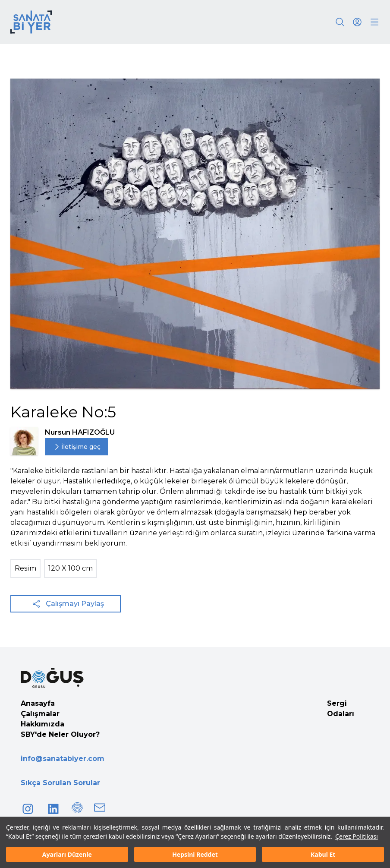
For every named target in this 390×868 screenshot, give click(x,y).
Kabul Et (323, 854)
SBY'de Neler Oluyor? (60, 734)
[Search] (340, 22)
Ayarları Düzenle (67, 854)
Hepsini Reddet (195, 854)
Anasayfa (38, 703)
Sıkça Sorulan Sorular (60, 783)
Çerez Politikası (357, 836)
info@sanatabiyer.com (63, 759)
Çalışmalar (40, 714)
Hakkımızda (42, 724)
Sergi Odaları (341, 709)
